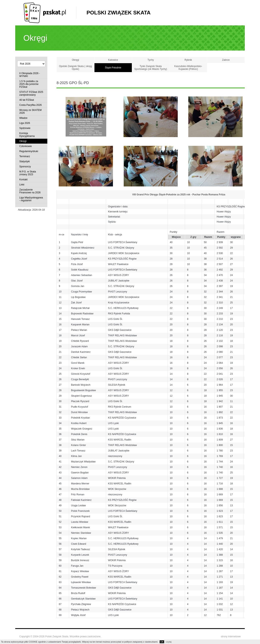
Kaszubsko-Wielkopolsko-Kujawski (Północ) (188, 68)
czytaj (169, 642)
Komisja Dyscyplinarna (27, 135)
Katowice (113, 60)
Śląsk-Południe (113, 68)
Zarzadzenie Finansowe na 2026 (30, 191)
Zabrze (226, 60)
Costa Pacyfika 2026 (30, 105)
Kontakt (23, 180)
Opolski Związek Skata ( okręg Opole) (75, 68)
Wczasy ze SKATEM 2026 (30, 111)
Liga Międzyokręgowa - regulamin (31, 199)
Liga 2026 (25, 123)
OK (162, 642)
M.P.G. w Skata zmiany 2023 (28, 173)
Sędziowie (25, 128)
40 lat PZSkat (27, 100)
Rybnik (188, 60)
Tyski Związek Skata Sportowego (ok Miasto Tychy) (151, 68)
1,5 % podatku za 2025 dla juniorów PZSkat (29, 84)
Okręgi (23, 141)
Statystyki (24, 161)
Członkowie (25, 146)
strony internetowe (231, 636)
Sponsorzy (25, 167)
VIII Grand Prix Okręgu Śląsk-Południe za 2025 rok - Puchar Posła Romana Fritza (179, 195)
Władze (23, 118)
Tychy (151, 60)
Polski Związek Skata (119, 13)
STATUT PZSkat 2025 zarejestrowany (31, 93)
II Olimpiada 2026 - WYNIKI (30, 75)
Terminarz (25, 156)
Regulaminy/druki (29, 151)
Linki (22, 185)
